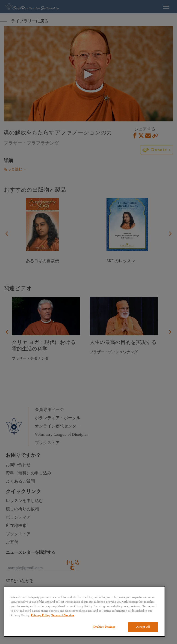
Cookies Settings (104, 627)
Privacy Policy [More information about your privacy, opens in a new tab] (41, 615)
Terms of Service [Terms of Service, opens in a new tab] (63, 615)
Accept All (143, 627)
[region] (84, 611)
